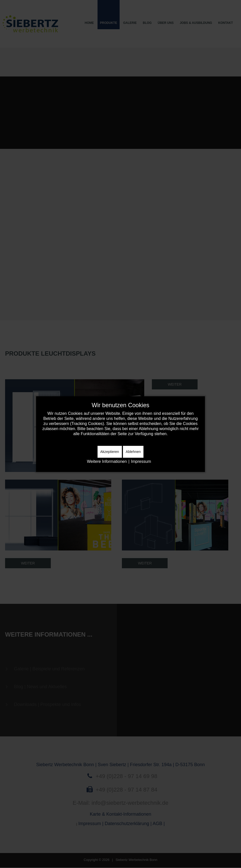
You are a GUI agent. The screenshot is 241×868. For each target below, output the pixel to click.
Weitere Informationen (107, 461)
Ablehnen (133, 452)
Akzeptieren (110, 452)
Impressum (141, 461)
